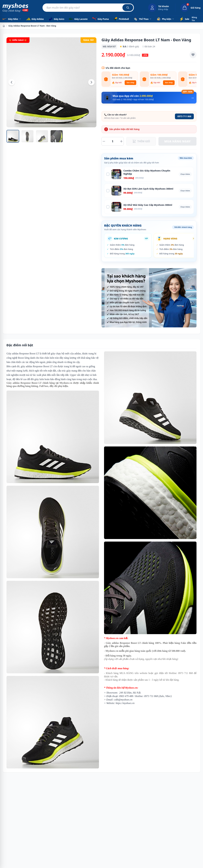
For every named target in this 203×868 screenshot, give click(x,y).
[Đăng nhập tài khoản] (159, 8)
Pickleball (121, 19)
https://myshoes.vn (125, 703)
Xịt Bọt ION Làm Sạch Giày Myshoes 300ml (148, 189)
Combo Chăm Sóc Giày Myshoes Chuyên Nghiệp (147, 172)
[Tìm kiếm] (128, 8)
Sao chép (130, 82)
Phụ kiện (165, 19)
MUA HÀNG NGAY (178, 141)
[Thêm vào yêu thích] (193, 55)
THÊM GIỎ (141, 141)
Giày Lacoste (78, 19)
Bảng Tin (194, 19)
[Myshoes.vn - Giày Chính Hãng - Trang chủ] (15, 8)
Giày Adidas (35, 19)
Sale (184, 19)
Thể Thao (143, 19)
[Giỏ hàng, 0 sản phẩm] (188, 8)
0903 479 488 (126, 696)
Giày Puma (100, 19)
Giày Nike (12, 19)
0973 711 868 (184, 116)
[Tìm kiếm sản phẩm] (88, 8)
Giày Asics (56, 19)
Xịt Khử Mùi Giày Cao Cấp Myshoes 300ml (148, 205)
